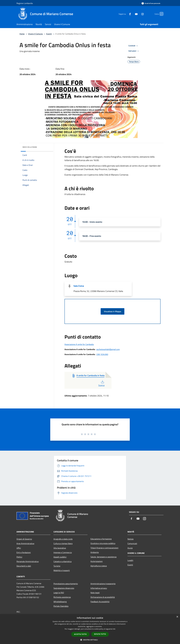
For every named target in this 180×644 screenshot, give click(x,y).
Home (22, 34)
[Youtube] (132, 14)
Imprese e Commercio (63, 552)
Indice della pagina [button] (30, 147)
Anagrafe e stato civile (63, 539)
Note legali (95, 593)
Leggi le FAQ (59, 593)
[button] (90, 640)
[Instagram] (138, 14)
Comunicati (132, 543)
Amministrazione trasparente (103, 584)
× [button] (177, 617)
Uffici (19, 548)
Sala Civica (79, 286)
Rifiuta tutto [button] (100, 634)
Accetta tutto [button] (80, 634)
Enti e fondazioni (24, 552)
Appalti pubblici (60, 557)
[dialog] (90, 629)
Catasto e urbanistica (62, 561)
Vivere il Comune (36, 34)
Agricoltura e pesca (99, 566)
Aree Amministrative (25, 543)
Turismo (57, 566)
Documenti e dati (24, 566)
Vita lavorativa (60, 548)
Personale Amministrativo (28, 561)
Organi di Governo (24, 539)
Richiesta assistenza (62, 597)
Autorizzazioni (97, 561)
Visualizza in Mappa (112, 311)
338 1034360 (102, 354)
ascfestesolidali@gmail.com (108, 349)
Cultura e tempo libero (63, 543)
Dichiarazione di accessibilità (103, 597)
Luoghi (130, 560)
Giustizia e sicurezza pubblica (103, 543)
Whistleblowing (60, 602)
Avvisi (130, 548)
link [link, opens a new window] (114, 629)
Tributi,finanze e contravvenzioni (104, 548)
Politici (19, 557)
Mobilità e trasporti (62, 570)
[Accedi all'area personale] (151, 3)
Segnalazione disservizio (64, 588)
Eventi (49, 34)
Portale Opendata (61, 606)
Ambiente (95, 552)
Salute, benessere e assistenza (103, 557)
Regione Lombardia (25, 3)
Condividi (133, 46)
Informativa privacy (99, 588)
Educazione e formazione (101, 539)
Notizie (130, 539)
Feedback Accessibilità (100, 602)
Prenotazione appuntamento (66, 584)
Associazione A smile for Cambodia (79, 344)
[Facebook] (126, 14)
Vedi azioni (134, 51)
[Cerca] (160, 14)
